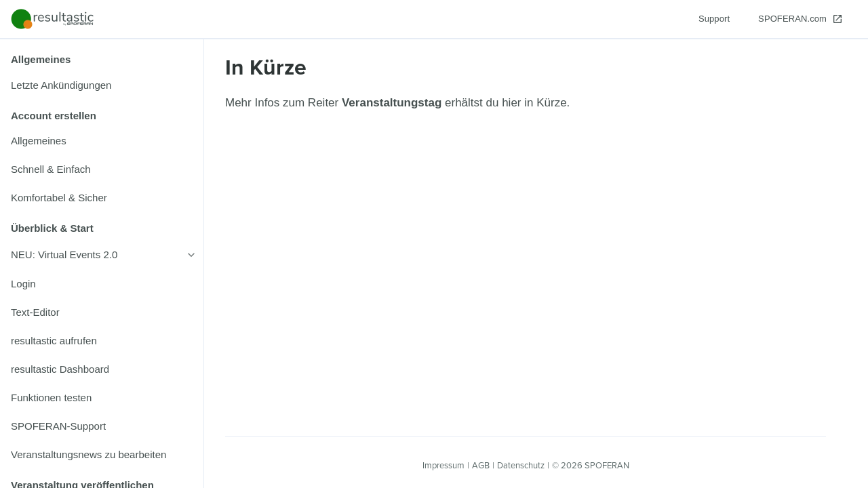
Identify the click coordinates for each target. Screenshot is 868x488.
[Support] (714, 19)
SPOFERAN (607, 465)
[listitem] (102, 85)
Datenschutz (521, 465)
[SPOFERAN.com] (801, 19)
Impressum (443, 465)
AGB (481, 465)
